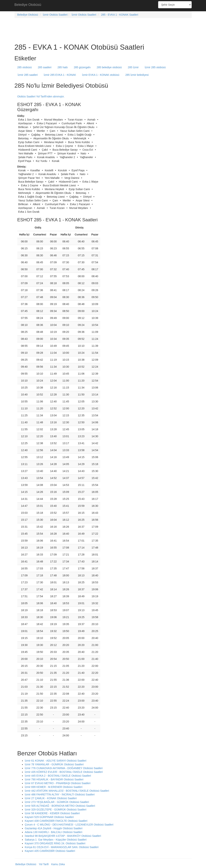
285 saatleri (45, 67)
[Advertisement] (103, 6)
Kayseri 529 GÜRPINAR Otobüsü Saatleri (49, 817)
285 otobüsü (25, 67)
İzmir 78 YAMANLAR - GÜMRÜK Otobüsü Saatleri (54, 764)
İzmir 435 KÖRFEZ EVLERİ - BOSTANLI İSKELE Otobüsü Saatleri (64, 772)
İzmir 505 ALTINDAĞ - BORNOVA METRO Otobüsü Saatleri (60, 806)
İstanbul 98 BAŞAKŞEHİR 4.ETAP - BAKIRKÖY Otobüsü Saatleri (63, 836)
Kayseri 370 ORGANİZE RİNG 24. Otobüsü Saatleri (55, 843)
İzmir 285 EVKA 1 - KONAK (60, 75)
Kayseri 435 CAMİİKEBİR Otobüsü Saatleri (50, 851)
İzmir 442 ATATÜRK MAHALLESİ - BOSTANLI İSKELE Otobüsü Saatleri (67, 791)
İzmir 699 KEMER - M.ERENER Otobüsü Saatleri (54, 787)
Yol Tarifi (44, 864)
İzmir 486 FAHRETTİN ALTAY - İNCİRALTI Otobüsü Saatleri (60, 794)
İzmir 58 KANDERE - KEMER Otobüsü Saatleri (52, 813)
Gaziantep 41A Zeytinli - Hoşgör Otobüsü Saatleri (54, 828)
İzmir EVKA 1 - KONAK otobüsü (101, 75)
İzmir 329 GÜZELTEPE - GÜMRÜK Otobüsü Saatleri (56, 810)
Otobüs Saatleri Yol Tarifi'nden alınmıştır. (41, 96)
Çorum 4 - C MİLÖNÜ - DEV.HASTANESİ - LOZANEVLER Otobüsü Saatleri (69, 825)
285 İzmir (133, 67)
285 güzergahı (82, 67)
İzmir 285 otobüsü (155, 67)
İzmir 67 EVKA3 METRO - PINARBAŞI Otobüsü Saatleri (58, 783)
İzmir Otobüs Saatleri (55, 15)
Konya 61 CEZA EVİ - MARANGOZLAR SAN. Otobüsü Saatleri (62, 847)
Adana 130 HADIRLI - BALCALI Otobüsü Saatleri (54, 832)
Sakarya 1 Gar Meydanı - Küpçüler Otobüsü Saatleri (56, 840)
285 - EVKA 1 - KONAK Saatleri (120, 15)
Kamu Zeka (58, 864)
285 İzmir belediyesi (137, 75)
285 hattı (63, 67)
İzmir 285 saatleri (28, 75)
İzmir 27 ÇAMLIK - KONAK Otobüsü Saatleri (51, 798)
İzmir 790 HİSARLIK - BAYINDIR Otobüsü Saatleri (54, 779)
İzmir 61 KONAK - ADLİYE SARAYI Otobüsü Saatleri (56, 761)
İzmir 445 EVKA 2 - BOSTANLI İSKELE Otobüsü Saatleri (58, 776)
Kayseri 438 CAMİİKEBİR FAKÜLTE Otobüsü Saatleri (56, 821)
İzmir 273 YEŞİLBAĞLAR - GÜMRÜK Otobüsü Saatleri (57, 802)
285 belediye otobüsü (109, 67)
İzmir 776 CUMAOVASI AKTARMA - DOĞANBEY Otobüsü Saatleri (64, 768)
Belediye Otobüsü (28, 5)
